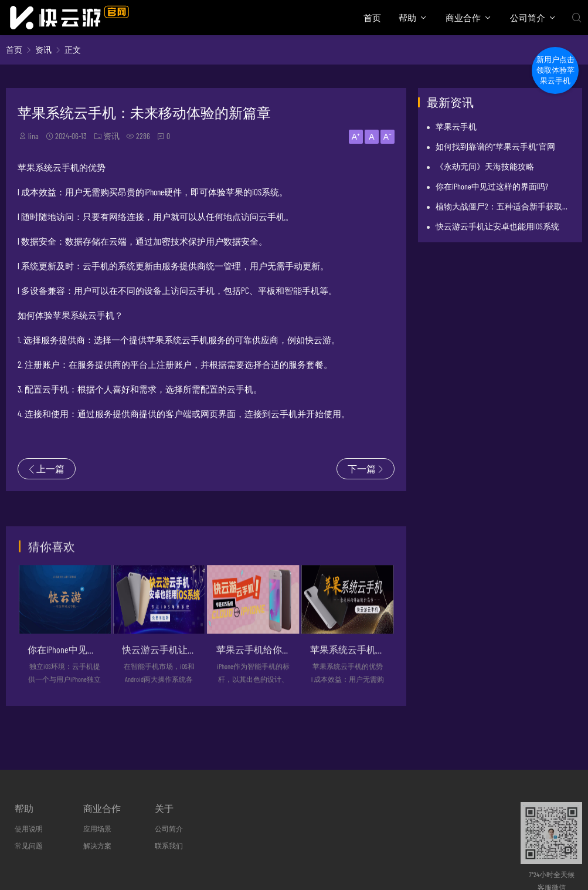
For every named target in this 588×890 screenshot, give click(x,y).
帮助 (407, 18)
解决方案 (97, 845)
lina (33, 136)
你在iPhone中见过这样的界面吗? (492, 186)
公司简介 (528, 18)
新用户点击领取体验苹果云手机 (555, 70)
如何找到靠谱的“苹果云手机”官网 (495, 146)
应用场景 (97, 828)
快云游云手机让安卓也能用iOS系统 (497, 226)
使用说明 (29, 828)
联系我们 (169, 845)
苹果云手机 (456, 126)
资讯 (43, 50)
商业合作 (463, 18)
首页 (372, 18)
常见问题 (29, 845)
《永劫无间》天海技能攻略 (485, 166)
